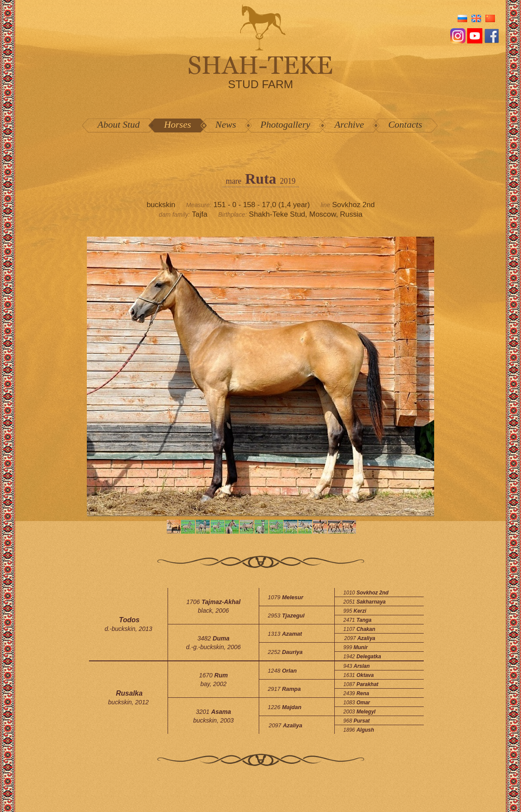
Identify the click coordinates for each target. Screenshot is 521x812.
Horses (178, 124)
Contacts (405, 124)
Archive (350, 124)
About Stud (119, 124)
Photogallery (285, 124)
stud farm (260, 84)
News (226, 124)
